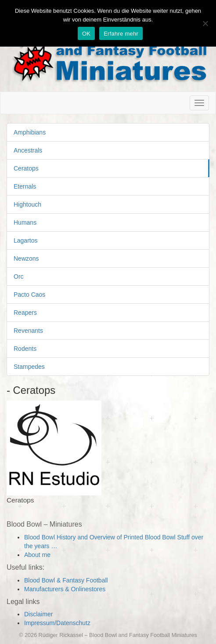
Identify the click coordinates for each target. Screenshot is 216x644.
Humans (25, 222)
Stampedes (29, 367)
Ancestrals (28, 150)
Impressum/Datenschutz (57, 623)
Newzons (26, 258)
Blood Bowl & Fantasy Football (66, 580)
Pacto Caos (29, 295)
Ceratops (26, 168)
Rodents (25, 349)
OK (86, 34)
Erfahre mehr (121, 34)
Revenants (28, 331)
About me (37, 555)
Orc (19, 277)
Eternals (25, 186)
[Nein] (205, 23)
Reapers (25, 313)
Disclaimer (38, 614)
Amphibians (30, 132)
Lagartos (25, 240)
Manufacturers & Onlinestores (65, 589)
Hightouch (27, 204)
